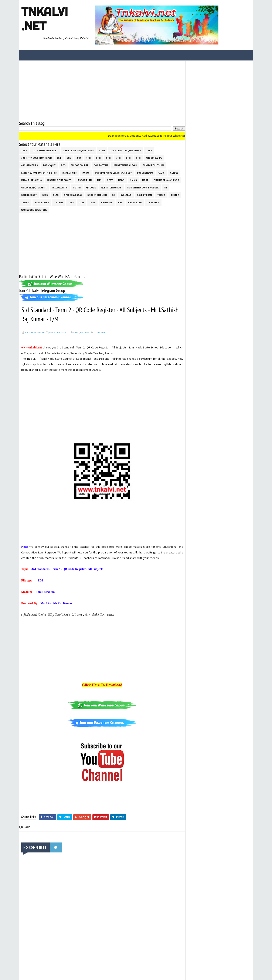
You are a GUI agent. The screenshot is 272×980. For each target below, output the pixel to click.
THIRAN (59, 202)
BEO (63, 165)
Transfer (107, 202)
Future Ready (145, 173)
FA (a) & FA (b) (69, 173)
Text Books (42, 202)
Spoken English (97, 195)
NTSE (145, 180)
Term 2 (175, 195)
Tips (71, 202)
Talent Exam (144, 195)
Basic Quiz (49, 165)
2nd (69, 158)
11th (102, 150)
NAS (99, 180)
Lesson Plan (84, 180)
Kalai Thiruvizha (31, 180)
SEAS (45, 195)
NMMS (133, 180)
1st (59, 158)
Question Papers (111, 187)
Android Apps (154, 158)
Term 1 (161, 195)
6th (108, 158)
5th (98, 158)
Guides (174, 173)
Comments (101, 332)
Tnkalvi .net (45, 19)
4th (88, 158)
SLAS (56, 195)
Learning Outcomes (59, 180)
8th (128, 158)
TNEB (92, 202)
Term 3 (25, 202)
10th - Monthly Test (45, 150)
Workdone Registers (34, 210)
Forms (86, 173)
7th (118, 158)
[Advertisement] (101, 90)
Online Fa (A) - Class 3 (166, 180)
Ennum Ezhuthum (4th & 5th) (39, 173)
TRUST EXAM (135, 202)
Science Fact (29, 195)
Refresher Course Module (143, 187)
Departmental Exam (125, 165)
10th (24, 150)
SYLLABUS (126, 195)
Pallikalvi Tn (60, 187)
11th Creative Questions (126, 150)
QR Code (91, 187)
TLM (81, 202)
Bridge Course (80, 165)
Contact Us (101, 165)
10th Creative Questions (78, 150)
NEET (110, 180)
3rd (79, 158)
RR (165, 187)
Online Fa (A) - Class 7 (34, 187)
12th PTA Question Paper (36, 158)
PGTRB (77, 187)
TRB (120, 202)
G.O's (161, 173)
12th (149, 150)
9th (138, 158)
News (121, 180)
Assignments (30, 165)
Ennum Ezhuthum (153, 165)
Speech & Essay (73, 195)
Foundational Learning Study (113, 173)
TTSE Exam (153, 202)
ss (114, 195)
